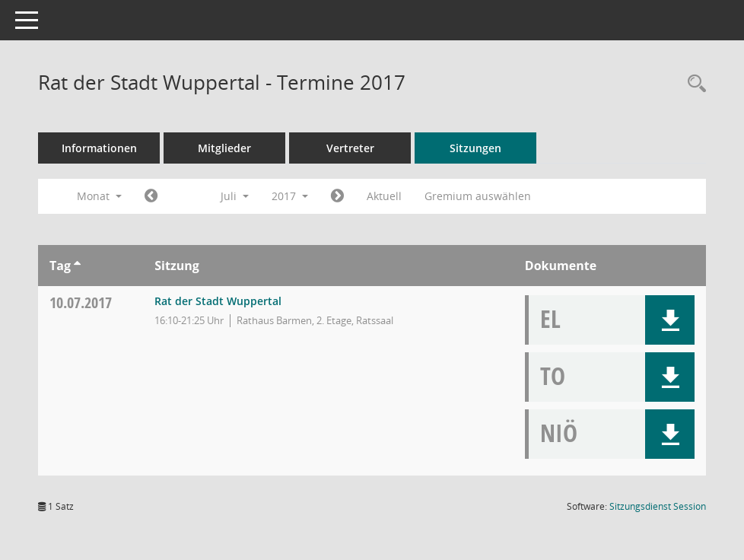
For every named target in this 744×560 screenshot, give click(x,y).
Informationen (99, 148)
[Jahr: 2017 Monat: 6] (151, 196)
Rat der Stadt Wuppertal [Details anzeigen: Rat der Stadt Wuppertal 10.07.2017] (218, 301)
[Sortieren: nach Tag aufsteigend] (77, 266)
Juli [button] (235, 196)
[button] (670, 320)
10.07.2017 (81, 302)
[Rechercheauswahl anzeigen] (693, 84)
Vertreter (350, 148)
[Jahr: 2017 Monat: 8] (337, 196)
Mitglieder (224, 148)
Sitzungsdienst (658, 506)
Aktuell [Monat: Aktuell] (384, 196)
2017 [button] (290, 196)
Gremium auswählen (478, 196)
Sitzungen (475, 148)
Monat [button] (99, 196)
